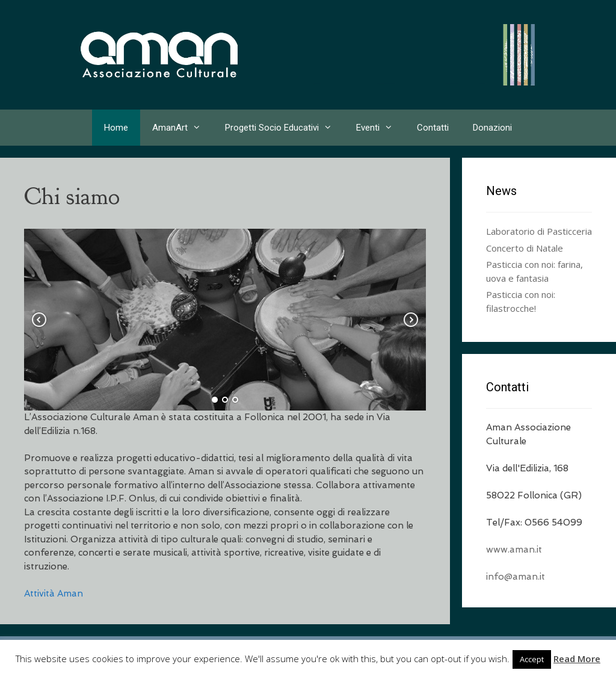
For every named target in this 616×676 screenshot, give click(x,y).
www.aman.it (514, 550)
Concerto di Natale (525, 248)
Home (116, 128)
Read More (577, 659)
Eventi (380, 128)
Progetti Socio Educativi (285, 128)
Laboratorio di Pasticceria (539, 231)
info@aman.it (516, 577)
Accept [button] (532, 659)
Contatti (433, 128)
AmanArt (183, 128)
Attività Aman (54, 594)
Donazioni (492, 128)
